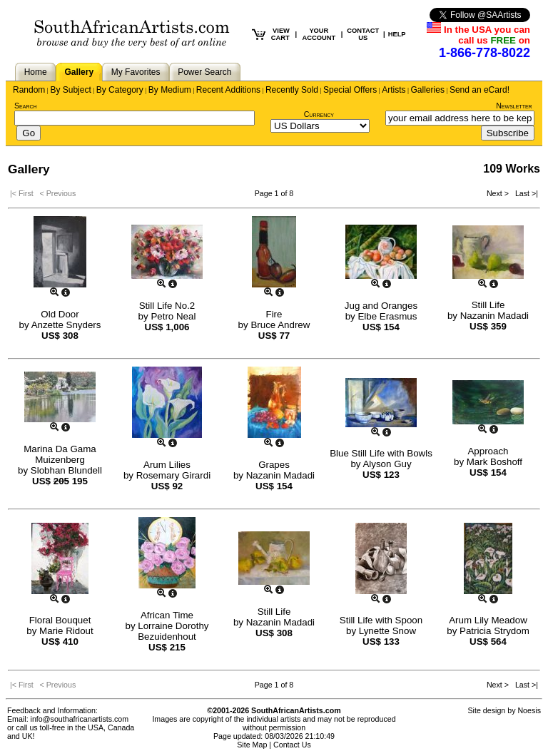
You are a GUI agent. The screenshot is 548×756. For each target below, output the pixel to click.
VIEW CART (280, 34)
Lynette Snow (387, 631)
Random (29, 90)
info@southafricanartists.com (80, 719)
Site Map (252, 745)
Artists (394, 90)
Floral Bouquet (60, 620)
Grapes (274, 465)
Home (36, 72)
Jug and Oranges (381, 306)
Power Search (204, 72)
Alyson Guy (387, 464)
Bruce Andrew (280, 325)
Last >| (524, 193)
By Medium (170, 90)
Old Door (60, 314)
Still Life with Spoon (381, 620)
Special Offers (350, 90)
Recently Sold (292, 90)
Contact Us (292, 745)
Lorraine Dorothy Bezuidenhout (173, 631)
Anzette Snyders (66, 325)
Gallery (79, 72)
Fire (274, 314)
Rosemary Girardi (173, 475)
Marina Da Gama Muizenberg (60, 454)
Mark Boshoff (494, 462)
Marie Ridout (66, 631)
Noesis (529, 710)
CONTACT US (363, 34)
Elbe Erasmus (387, 316)
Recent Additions (228, 90)
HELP (397, 34)
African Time (167, 615)
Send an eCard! (479, 90)
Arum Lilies (167, 465)
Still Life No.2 (167, 306)
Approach (488, 451)
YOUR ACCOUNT (319, 34)
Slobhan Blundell (66, 470)
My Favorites (136, 72)
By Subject (70, 90)
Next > (499, 193)
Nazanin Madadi (494, 316)
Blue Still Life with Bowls (381, 453)
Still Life (488, 305)
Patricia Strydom (494, 631)
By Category (120, 90)
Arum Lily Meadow (488, 620)
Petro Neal (173, 316)
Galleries (428, 90)
